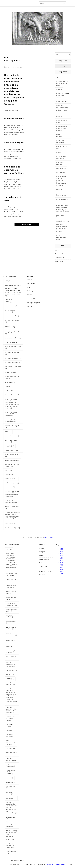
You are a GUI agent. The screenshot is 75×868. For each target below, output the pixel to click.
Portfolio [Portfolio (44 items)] (9, 446)
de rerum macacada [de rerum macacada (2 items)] (13, 358)
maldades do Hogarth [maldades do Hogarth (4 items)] (12, 427)
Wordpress (49, 865)
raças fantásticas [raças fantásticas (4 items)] (12, 460)
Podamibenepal (60, 865)
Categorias (31, 283)
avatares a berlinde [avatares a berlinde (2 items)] (13, 338)
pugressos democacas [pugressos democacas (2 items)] (13, 455)
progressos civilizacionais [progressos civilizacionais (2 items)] (61, 195)
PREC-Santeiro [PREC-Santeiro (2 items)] (11, 450)
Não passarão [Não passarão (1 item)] (61, 168)
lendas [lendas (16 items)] (9, 391)
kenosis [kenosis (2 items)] (9, 387)
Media (29, 287)
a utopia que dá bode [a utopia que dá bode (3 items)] (12, 333)
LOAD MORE (27, 224)
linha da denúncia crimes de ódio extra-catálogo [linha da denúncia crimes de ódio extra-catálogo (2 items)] (12, 414)
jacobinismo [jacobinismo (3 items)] (10, 382)
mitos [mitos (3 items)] (8, 432)
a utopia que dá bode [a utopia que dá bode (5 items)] (62, 122)
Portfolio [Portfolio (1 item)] (59, 190)
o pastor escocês (14, 118)
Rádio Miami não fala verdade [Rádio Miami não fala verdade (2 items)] (12, 465)
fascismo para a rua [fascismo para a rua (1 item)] (62, 147)
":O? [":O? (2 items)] (58, 77)
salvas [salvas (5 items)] (8, 470)
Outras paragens (33, 291)
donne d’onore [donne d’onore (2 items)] (11, 372)
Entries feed (59, 254)
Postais (30, 295)
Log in (57, 250)
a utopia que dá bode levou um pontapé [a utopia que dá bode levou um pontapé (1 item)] (62, 128)
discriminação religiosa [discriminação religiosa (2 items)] (13, 367)
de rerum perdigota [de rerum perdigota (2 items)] (13, 362)
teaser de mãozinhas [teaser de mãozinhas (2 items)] (12, 507)
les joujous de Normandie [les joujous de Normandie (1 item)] (61, 157)
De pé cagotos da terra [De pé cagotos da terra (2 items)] (13, 347)
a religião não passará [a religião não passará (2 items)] (13, 321)
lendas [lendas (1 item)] (59, 152)
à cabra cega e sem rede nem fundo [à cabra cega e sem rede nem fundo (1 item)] (61, 238)
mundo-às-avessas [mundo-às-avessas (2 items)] (13, 436)
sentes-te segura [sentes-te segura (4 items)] (12, 483)
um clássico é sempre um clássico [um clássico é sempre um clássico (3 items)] (12, 523)
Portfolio (33, 298)
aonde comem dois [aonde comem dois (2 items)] (13, 316)
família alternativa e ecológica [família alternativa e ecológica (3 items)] (12, 377)
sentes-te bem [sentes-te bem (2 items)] (11, 479)
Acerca (30, 280)
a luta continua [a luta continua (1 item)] (61, 101)
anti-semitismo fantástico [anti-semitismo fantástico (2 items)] (10, 311)
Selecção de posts (34, 303)
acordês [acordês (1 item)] (59, 89)
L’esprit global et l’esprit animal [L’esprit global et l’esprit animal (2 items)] (11, 421)
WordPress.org (60, 261)
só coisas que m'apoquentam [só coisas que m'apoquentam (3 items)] (11, 501)
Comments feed (60, 258)
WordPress (49, 537)
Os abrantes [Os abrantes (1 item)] (61, 172)
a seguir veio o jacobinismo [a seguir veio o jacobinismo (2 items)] (10, 327)
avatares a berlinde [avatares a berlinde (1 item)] (60, 135)
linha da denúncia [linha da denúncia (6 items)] (12, 395)
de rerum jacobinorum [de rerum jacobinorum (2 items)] (12, 353)
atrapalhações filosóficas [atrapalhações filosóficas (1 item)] (61, 116)
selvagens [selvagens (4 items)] (10, 475)
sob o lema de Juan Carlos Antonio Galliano (14, 170)
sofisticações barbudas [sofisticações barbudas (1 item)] (61, 216)
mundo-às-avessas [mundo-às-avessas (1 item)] (60, 163)
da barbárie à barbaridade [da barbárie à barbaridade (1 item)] (61, 141)
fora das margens (14, 143)
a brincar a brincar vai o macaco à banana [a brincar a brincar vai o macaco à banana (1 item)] (63, 83)
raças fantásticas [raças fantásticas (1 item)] (62, 200)
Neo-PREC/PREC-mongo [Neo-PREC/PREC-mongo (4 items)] (11, 441)
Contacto (30, 306)
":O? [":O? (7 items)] (8, 281)
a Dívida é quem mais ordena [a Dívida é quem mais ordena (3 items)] (12, 301)
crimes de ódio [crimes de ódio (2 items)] (11, 342)
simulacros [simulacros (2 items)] (10, 487)
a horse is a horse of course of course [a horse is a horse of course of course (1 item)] (63, 95)
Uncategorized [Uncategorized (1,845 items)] (12, 528)
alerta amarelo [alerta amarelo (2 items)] (11, 306)
